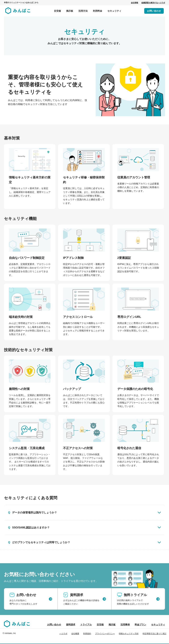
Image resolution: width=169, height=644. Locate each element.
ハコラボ (63, 634)
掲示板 (70, 11)
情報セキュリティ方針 (129, 634)
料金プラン (140, 625)
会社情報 (135, 3)
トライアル (86, 625)
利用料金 (98, 11)
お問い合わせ (154, 11)
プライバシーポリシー (105, 634)
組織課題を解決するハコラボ (153, 3)
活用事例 (125, 625)
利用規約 (87, 634)
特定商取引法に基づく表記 (154, 634)
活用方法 (83, 11)
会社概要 (75, 634)
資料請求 (71, 625)
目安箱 (57, 11)
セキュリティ (114, 11)
